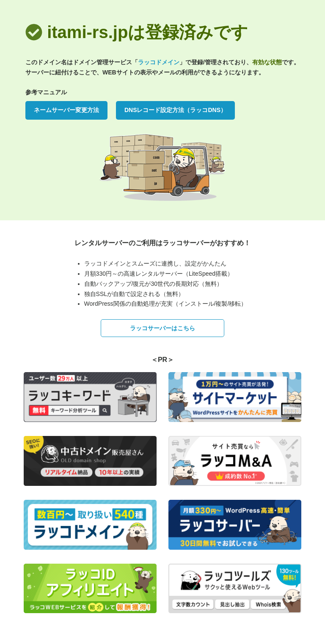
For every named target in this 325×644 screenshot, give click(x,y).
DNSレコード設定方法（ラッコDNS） (175, 110)
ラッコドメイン (159, 62)
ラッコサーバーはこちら (162, 328)
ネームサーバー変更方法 (66, 110)
